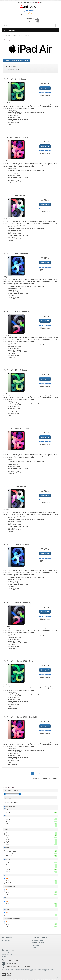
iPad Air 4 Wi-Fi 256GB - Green (15, 370)
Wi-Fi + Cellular (30, 883)
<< (26, 773)
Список (9, 67)
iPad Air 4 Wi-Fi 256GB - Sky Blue (16, 545)
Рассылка (4, 956)
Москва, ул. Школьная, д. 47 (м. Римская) (18, 967)
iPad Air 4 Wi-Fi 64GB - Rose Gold (16, 137)
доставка (27, 3)
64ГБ (30, 867)
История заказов (7, 955)
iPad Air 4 (30, 819)
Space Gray (30, 833)
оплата (20, 3)
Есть (30, 892)
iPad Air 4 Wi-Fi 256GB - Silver (15, 486)
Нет (30, 894)
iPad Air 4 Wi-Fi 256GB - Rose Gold (17, 428)
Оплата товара (6, 940)
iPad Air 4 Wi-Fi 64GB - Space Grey (16, 312)
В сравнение (45, 95)
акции (37, 3)
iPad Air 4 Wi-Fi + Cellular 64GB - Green (18, 661)
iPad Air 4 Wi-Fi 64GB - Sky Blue (15, 254)
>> (56, 773)
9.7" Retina (30, 856)
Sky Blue (30, 842)
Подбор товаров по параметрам (16, 61)
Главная (8, 35)
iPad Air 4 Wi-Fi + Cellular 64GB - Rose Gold (20, 717)
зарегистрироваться (34, 15)
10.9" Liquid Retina (30, 851)
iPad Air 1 (30, 822)
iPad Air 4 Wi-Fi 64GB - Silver (14, 195)
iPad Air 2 (30, 824)
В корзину (45, 88)
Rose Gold (30, 840)
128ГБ (30, 869)
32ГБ (30, 865)
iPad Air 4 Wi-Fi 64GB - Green (14, 79)
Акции (34, 947)
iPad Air (30, 812)
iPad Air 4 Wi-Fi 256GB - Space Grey (17, 603)
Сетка (16, 67)
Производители (37, 946)
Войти (23, 15)
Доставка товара (7, 942)
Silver (30, 835)
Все (6, 878)
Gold (30, 837)
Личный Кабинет (7, 953)
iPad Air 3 (30, 826)
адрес (32, 3)
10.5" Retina (30, 853)
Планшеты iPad (18, 35)
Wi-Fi (30, 881)
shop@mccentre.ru (11, 963)
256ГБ (30, 872)
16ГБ (30, 863)
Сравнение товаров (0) (13, 69)
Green (30, 844)
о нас (42, 3)
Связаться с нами (37, 940)
